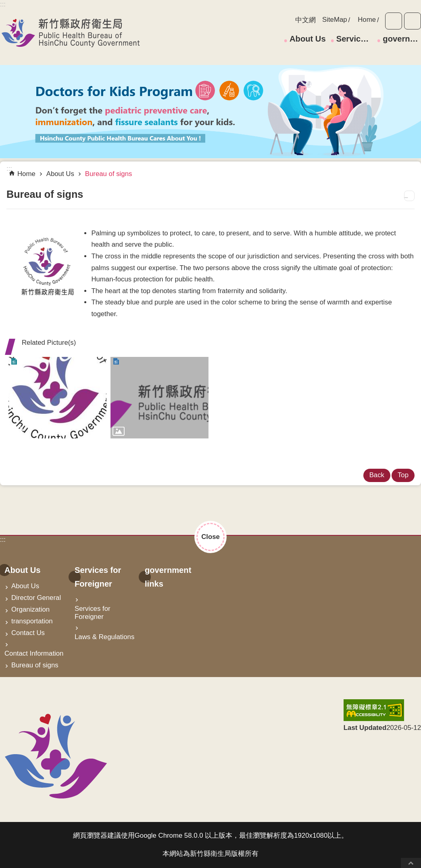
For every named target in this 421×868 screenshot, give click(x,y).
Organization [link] (30, 609)
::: (3, 540)
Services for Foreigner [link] (355, 39)
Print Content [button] (409, 196)
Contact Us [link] (28, 633)
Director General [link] (36, 598)
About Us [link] (308, 39)
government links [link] (402, 39)
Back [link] (377, 475)
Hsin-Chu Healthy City (71, 33)
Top (411, 863)
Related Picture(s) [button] (49, 343)
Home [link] (367, 20)
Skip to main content (4, 4)
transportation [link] (32, 621)
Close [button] (210, 537)
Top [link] (403, 475)
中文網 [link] (305, 20)
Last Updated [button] (365, 728)
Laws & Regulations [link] (104, 637)
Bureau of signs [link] (109, 174)
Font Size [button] (394, 21)
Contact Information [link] (34, 653)
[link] (57, 398)
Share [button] (413, 21)
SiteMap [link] (335, 20)
